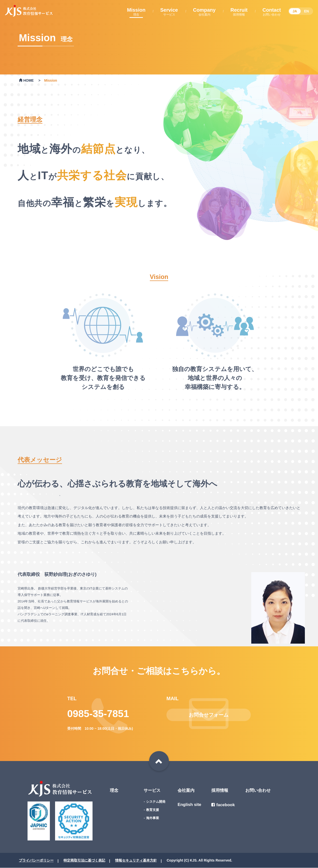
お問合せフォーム (209, 715)
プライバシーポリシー (36, 860)
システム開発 (156, 802)
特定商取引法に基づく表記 (84, 860)
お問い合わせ (258, 790)
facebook (223, 805)
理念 (114, 790)
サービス (152, 790)
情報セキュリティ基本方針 (136, 860)
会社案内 (186, 790)
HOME (26, 80)
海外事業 (153, 818)
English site (189, 805)
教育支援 (153, 810)
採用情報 (220, 790)
